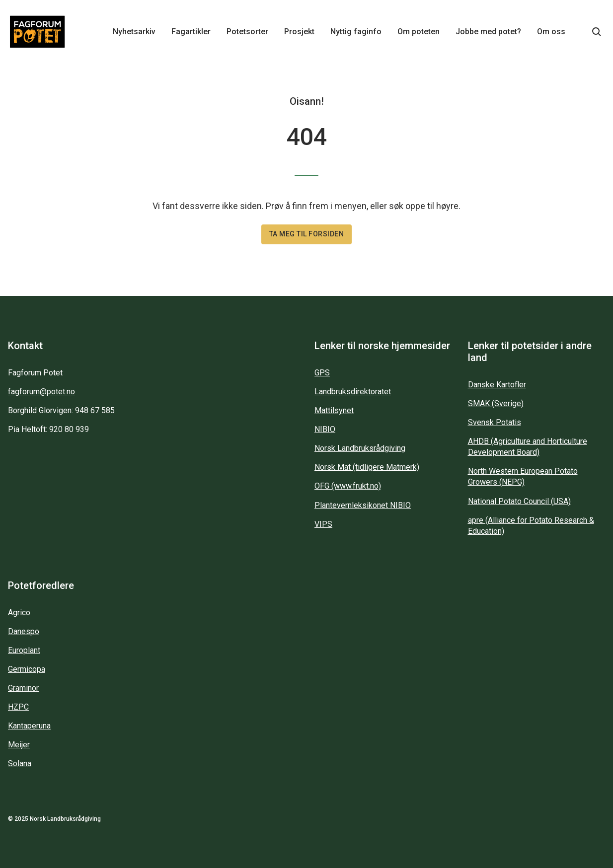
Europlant (24, 650)
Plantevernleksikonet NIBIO (363, 505)
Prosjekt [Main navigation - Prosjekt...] (299, 32)
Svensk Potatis (495, 422)
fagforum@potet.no (41, 392)
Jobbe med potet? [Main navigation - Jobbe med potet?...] (488, 32)
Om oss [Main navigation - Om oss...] (551, 32)
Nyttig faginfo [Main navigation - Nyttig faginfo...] (356, 32)
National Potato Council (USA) (519, 501)
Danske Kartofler (497, 385)
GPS (322, 373)
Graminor (23, 688)
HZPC (18, 707)
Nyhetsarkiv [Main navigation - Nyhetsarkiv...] (134, 32)
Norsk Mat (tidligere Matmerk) (367, 467)
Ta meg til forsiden (307, 234)
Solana (20, 763)
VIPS (323, 524)
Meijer (19, 745)
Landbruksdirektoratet (353, 392)
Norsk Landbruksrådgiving (360, 448)
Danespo (24, 631)
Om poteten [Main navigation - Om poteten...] (419, 32)
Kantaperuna (29, 726)
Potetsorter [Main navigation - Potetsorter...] (247, 32)
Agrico (19, 613)
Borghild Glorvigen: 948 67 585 (61, 410)
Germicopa (27, 669)
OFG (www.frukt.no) (348, 486)
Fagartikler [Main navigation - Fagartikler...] (191, 32)
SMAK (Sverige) (496, 403)
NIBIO (325, 429)
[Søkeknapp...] (597, 32)
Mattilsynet (334, 410)
